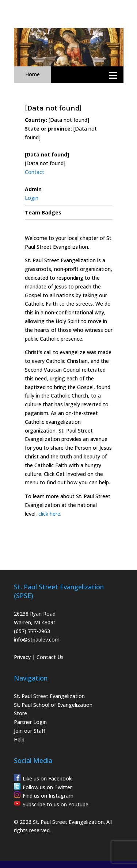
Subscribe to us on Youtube (56, 804)
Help (19, 739)
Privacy (22, 657)
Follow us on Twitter (47, 787)
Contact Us (50, 657)
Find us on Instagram (48, 796)
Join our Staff (30, 731)
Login (32, 198)
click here (49, 514)
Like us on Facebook (47, 778)
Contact (35, 172)
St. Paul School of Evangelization (53, 705)
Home (33, 74)
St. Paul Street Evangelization (49, 696)
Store (20, 713)
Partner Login (30, 722)
